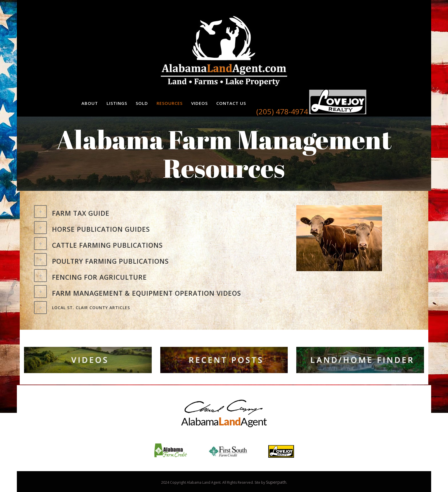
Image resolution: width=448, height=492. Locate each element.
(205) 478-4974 (282, 111)
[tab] (161, 212)
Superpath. (277, 482)
